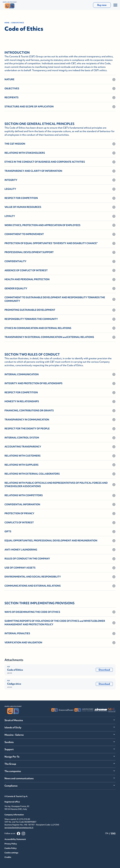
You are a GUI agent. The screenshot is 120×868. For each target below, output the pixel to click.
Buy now (102, 5)
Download (104, 670)
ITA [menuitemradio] (107, 833)
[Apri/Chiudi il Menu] (115, 5)
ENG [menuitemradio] (113, 833)
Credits (8, 857)
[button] (60, 80)
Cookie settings (11, 853)
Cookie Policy (11, 848)
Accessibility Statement (15, 839)
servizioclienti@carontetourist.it (19, 828)
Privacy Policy (11, 844)
